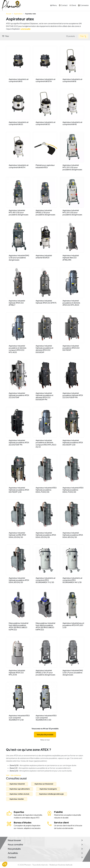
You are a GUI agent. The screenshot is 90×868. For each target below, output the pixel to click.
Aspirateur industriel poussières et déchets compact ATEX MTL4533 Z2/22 (46, 444)
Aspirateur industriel (17, 784)
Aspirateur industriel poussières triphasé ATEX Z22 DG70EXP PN (73, 395)
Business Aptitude (65, 865)
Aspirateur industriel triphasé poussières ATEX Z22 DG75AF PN (19, 443)
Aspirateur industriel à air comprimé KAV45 (72, 123)
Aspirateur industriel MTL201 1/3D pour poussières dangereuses (72, 167)
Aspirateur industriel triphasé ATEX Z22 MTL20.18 (17, 673)
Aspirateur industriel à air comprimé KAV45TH (19, 166)
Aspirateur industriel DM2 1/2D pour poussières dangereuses (19, 258)
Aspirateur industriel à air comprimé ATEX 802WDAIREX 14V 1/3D (72, 580)
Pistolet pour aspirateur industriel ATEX (45, 166)
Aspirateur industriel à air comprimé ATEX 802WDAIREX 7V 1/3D (46, 580)
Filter (5, 36)
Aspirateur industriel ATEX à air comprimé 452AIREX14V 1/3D (46, 718)
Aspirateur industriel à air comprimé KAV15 (19, 80)
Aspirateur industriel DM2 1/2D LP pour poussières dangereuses (73, 673)
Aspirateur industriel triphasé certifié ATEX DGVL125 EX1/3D (17, 535)
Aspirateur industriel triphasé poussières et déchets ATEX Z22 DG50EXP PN (44, 396)
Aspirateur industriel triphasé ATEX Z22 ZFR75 (46, 302)
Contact (12, 857)
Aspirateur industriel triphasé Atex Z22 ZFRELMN (71, 258)
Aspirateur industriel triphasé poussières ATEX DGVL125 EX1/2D (46, 535)
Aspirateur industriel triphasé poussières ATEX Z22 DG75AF (19, 395)
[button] (5, 864)
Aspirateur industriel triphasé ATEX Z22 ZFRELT (17, 303)
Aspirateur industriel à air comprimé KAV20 (19, 123)
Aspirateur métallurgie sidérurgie (51, 794)
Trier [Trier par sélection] (83, 36)
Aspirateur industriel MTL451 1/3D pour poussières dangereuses (18, 213)
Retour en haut (45, 740)
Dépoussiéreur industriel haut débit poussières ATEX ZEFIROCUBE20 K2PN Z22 (18, 626)
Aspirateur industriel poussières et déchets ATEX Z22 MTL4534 (71, 303)
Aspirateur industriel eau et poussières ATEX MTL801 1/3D (73, 625)
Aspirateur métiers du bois (19, 794)
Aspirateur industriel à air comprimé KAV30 (46, 123)
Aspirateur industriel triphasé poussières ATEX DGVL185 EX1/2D (19, 580)
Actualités (13, 853)
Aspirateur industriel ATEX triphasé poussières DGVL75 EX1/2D (73, 490)
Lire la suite (26, 29)
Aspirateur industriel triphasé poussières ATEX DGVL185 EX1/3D (73, 535)
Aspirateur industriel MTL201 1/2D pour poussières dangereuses (72, 213)
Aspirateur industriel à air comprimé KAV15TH (46, 80)
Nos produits (14, 849)
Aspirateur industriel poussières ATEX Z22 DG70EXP (71, 348)
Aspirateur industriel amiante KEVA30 (44, 257)
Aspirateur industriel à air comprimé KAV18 (72, 80)
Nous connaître (15, 845)
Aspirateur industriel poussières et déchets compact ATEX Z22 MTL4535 (17, 349)
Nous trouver (14, 840)
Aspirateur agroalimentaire (20, 789)
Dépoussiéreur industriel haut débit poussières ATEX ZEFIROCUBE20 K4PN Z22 (45, 626)
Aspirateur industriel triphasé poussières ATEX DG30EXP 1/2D (73, 443)
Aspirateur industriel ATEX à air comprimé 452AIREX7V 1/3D (19, 718)
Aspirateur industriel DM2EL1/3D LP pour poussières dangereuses (45, 673)
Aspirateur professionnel (44, 784)
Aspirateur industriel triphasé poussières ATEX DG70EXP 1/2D (19, 490)
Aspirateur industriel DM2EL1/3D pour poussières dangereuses (45, 213)
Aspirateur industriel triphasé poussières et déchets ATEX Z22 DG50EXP (44, 349)
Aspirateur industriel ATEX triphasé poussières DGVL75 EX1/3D (46, 490)
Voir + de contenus (13, 775)
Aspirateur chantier (17, 799)
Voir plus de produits (45, 735)
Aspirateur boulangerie (48, 789)
